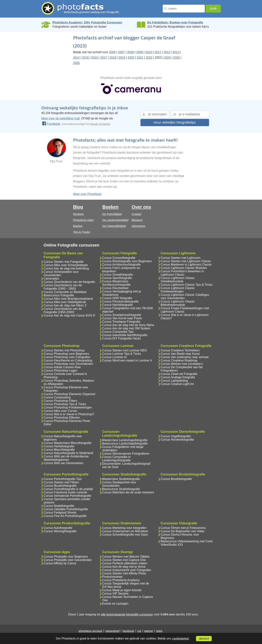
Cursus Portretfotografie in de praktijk (68, 489)
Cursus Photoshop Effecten (62, 418)
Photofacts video (83, 220)
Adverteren (138, 226)
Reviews (78, 214)
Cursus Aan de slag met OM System (126, 328)
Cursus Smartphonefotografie (122, 315)
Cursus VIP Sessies (115, 594)
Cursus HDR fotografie (117, 298)
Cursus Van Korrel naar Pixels (122, 318)
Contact (137, 214)
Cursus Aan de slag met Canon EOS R (69, 315)
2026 (76, 63)
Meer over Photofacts (87, 194)
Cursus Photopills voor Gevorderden (68, 560)
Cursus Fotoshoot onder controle (65, 492)
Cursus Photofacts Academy (121, 580)
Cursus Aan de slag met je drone (124, 567)
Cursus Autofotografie (58, 528)
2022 (149, 58)
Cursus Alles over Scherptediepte (66, 265)
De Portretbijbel (112, 214)
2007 (121, 52)
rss (139, 631)
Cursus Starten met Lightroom (181, 258)
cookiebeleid (180, 638)
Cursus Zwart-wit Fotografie (179, 374)
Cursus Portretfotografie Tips (63, 479)
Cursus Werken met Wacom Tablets (126, 557)
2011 (158, 52)
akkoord (204, 639)
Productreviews (112, 577)
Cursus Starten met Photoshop (64, 350)
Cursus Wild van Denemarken (63, 463)
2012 (167, 52)
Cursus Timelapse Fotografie (121, 322)
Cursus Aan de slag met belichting (66, 268)
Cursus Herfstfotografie (59, 446)
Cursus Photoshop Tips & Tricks (65, 404)
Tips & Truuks (82, 232)
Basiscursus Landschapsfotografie (125, 443)
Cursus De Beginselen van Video (183, 531)
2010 (149, 52)
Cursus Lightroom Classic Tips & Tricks (187, 285)
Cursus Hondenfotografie (177, 440)
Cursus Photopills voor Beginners (66, 557)
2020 (131, 58)
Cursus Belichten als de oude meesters (128, 492)
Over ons (141, 207)
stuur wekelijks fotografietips (175, 122)
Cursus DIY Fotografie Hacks (121, 338)
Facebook (51, 124)
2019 (122, 58)
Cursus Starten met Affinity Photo (124, 573)
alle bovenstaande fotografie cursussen (127, 614)
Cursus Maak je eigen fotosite (122, 590)
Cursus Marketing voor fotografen (124, 528)
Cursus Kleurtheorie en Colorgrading (68, 360)
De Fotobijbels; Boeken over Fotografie (175, 22)
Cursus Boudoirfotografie (60, 486)
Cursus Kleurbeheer (115, 288)
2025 (177, 58)
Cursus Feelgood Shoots (60, 513)
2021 (140, 58)
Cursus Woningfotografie (60, 531)
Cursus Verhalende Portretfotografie (67, 496)
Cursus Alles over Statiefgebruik (65, 302)
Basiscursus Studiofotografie (121, 489)
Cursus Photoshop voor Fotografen (67, 357)
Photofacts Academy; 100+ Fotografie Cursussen (87, 22)
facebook (128, 631)
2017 (104, 58)
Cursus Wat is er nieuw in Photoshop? (69, 414)
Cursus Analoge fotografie (178, 377)
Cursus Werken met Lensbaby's (182, 364)
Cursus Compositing (57, 397)
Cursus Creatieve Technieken (180, 350)
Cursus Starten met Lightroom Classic (186, 261)
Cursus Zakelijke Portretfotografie (66, 509)
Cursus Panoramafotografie (120, 301)
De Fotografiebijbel (114, 226)
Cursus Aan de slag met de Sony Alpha (128, 325)
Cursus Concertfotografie (119, 258)
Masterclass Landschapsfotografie (125, 440)
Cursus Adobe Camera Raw (62, 367)
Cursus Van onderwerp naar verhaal (185, 357)
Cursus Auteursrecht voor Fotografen (127, 570)
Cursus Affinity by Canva (60, 563)
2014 (76, 58)
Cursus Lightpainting (174, 381)
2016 (95, 58)
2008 (131, 52)
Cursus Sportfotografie (117, 278)
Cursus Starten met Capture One (124, 560)
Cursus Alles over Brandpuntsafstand (68, 299)
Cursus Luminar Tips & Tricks (122, 354)
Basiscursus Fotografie (59, 295)
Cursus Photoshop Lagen (60, 371)
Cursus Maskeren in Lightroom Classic (186, 265)
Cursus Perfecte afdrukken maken (125, 563)
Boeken (78, 226)
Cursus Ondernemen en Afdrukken (125, 531)
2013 (176, 52)
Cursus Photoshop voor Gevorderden (68, 364)
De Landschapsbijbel (115, 220)
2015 (85, 58)
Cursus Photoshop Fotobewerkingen (68, 407)
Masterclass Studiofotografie (121, 479)
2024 (167, 58)
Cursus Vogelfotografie (176, 436)
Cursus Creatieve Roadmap (179, 360)
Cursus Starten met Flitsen (61, 482)
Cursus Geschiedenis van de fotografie (69, 282)
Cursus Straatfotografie (118, 275)
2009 (140, 52)
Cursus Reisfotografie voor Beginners (127, 261)
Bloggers (137, 220)
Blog (78, 207)
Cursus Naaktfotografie (59, 506)
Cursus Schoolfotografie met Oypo (125, 535)
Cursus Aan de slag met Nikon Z (65, 305)
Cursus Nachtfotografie (117, 305)
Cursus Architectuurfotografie (121, 265)
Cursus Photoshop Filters (60, 401)
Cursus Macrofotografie (59, 450)
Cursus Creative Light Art (177, 384)
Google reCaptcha (100, 124)
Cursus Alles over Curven (60, 411)
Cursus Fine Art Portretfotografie (65, 516)
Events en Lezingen (115, 604)
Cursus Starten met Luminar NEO (124, 350)
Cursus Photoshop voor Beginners (66, 354)
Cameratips (51, 279)
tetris (159, 631)
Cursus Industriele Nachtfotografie (125, 335)
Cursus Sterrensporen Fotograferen (126, 454)
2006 (112, 52)
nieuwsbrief (112, 631)
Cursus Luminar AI (114, 357)
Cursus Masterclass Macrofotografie (68, 443)
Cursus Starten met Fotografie (64, 262)
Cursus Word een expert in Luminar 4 (127, 360)
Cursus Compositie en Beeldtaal (65, 292)
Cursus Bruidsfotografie (176, 479)
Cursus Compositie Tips (118, 332)
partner (149, 631)
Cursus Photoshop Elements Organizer (69, 394)
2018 (113, 58)
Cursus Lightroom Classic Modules (184, 268)
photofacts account (91, 631)
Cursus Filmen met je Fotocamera (183, 528)
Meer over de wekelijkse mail (60, 118)
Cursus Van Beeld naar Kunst (180, 354)
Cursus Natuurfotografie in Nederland (68, 453)
